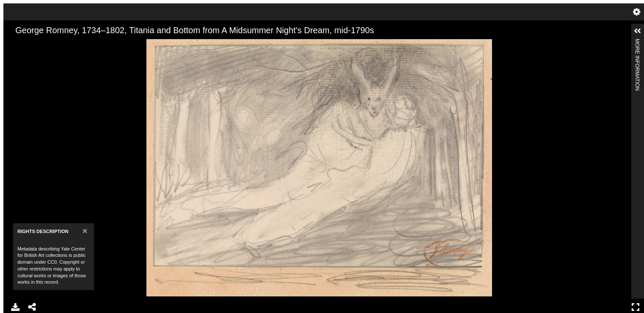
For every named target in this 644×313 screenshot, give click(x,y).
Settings (637, 12)
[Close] (85, 231)
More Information (637, 42)
